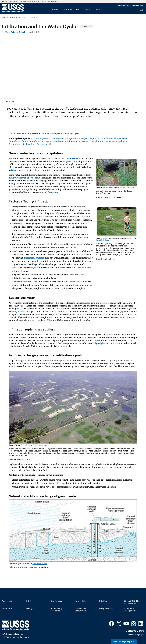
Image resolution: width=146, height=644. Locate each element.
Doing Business (106, 609)
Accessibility (8, 601)
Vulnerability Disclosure (56, 610)
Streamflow (14, 144)
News (78, 10)
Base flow (17, 224)
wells (104, 309)
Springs (122, 141)
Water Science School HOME (24, 134)
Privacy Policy (81, 601)
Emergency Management (130, 610)
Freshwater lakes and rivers (115, 138)
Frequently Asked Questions (131, 6)
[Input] (128, 10)
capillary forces (16, 312)
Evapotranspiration (90, 138)
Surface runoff (44, 144)
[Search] (142, 10)
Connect (88, 10)
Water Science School (14, 17)
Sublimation (28, 144)
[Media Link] (117, 173)
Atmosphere (42, 138)
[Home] (13, 12)
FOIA (29, 601)
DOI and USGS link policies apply (132, 602)
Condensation (57, 138)
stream (14, 170)
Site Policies (56, 601)
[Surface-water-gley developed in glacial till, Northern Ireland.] (73, 65)
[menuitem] (56, 8)
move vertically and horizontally (24, 178)
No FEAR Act (8, 609)
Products (67, 10)
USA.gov (30, 609)
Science (56, 10)
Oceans (84, 141)
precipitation (103, 343)
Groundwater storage (39, 141)
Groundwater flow (17, 141)
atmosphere (97, 317)
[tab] (10, 101)
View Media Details (127, 188)
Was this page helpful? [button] (124, 642)
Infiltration (73, 141)
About (98, 10)
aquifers (62, 361)
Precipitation (97, 141)
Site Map (103, 601)
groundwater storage (19, 189)
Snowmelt (110, 141)
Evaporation (73, 138)
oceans (55, 192)
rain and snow (71, 158)
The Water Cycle (71, 134)
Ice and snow (58, 141)
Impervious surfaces (34, 258)
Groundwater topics (51, 134)
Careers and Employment (81, 610)
